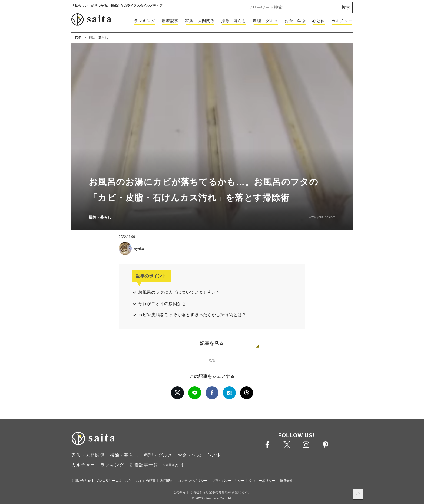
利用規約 (167, 481)
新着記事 (170, 21)
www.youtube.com (322, 217)
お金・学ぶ (295, 21)
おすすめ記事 (146, 481)
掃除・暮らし (234, 21)
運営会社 (286, 481)
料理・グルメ (266, 21)
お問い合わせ (81, 481)
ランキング (145, 21)
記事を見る (212, 343)
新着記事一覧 (144, 465)
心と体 (319, 21)
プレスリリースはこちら (114, 481)
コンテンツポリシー (193, 481)
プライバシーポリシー (228, 481)
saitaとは (174, 465)
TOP (78, 38)
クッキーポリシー (262, 481)
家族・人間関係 (200, 21)
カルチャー (342, 21)
